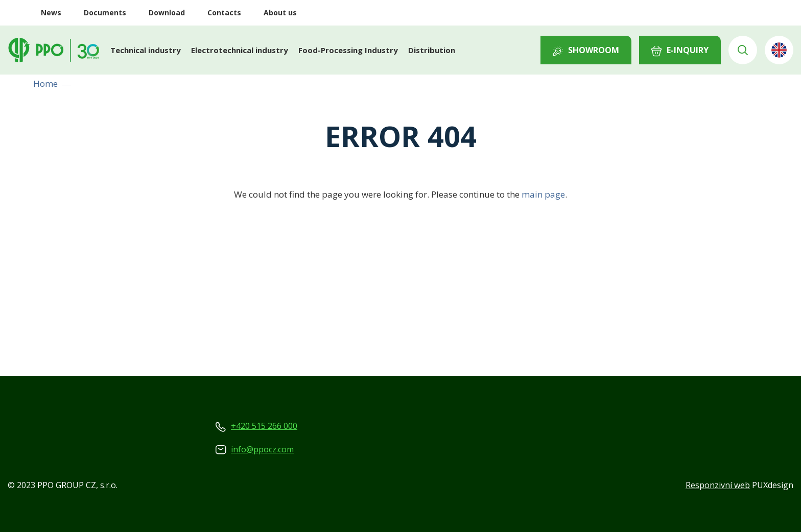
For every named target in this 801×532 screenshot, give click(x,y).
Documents (105, 13)
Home (45, 83)
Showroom (594, 50)
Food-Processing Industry (348, 50)
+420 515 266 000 (264, 426)
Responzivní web (718, 485)
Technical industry (146, 50)
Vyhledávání (743, 50)
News (51, 13)
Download (167, 13)
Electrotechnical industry (240, 50)
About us (280, 13)
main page (543, 194)
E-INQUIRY (688, 50)
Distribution (432, 50)
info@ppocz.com (262, 449)
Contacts (224, 13)
